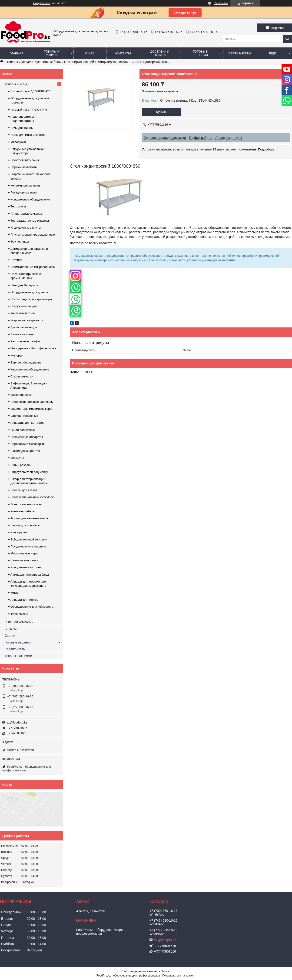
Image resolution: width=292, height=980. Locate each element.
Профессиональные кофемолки (33, 497)
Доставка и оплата (160, 53)
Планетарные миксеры (27, 214)
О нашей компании (19, 622)
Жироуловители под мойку (29, 472)
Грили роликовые (23, 430)
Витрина (16, 260)
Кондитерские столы (113, 62)
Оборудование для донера (29, 292)
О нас (90, 53)
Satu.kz (166, 971)
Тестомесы (18, 206)
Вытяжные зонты (22, 334)
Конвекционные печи (25, 185)
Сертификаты (240, 53)
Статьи (10, 636)
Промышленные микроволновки (33, 267)
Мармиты (17, 458)
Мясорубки (18, 142)
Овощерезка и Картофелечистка (33, 348)
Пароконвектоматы (24, 167)
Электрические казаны (26, 504)
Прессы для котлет (24, 490)
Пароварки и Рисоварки (27, 444)
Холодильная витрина (26, 567)
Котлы (15, 593)
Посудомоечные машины (28, 546)
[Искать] (287, 39)
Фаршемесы (19, 614)
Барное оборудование (26, 362)
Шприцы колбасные (24, 416)
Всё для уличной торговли (29, 539)
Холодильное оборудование (30, 199)
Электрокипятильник (25, 160)
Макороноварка (22, 395)
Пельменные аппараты (27, 437)
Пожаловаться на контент (179, 976)
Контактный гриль (23, 313)
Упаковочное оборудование (30, 369)
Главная (17, 53)
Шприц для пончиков (25, 525)
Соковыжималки (22, 376)
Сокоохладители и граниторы (31, 299)
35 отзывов (221, 3)
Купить (161, 112)
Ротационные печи (23, 192)
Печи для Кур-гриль (24, 285)
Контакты (123, 53)
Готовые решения (200, 53)
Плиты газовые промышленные (33, 235)
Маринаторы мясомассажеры (31, 409)
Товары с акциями (18, 656)
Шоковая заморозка (24, 560)
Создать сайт (42, 3)
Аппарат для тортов (24, 600)
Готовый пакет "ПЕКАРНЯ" (29, 110)
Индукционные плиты (26, 228)
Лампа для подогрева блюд (30, 575)
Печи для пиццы (22, 128)
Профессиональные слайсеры (32, 402)
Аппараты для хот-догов (27, 423)
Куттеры (16, 355)
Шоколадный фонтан (25, 451)
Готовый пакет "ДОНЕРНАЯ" (30, 91)
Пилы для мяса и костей (28, 135)
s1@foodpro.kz (17, 722)
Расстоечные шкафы (25, 341)
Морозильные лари (24, 553)
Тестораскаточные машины (30, 221)
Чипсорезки (19, 532)
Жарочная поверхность (27, 320)
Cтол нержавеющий (79, 62)
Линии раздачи (21, 465)
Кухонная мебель (48, 62)
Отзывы (11, 629)
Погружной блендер (24, 306)
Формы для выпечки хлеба (29, 518)
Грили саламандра (24, 327)
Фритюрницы (20, 242)
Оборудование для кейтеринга (32, 607)
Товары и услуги (52, 53)
